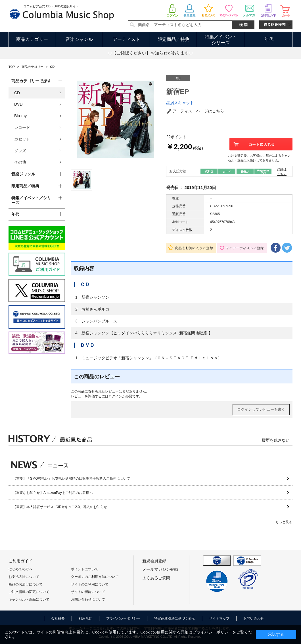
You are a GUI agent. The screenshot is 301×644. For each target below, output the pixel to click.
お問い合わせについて (88, 599)
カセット (22, 139)
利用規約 (85, 618)
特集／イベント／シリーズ (31, 200)
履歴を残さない (276, 440)
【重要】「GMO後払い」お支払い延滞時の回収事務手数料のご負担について (71, 479)
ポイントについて (85, 569)
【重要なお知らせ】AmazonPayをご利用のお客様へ (53, 493)
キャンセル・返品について (29, 599)
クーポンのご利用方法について (95, 577)
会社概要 (58, 618)
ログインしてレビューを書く (261, 409)
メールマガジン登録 (160, 569)
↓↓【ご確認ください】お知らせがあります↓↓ (150, 53)
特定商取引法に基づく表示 (175, 618)
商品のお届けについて (26, 584)
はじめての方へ (20, 569)
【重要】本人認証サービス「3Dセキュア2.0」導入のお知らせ (60, 507)
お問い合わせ (254, 618)
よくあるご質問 (156, 578)
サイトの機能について (88, 592)
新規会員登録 (154, 561)
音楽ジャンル (79, 39)
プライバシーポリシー (123, 618)
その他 (20, 162)
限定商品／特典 (174, 39)
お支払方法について (24, 577)
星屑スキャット (180, 103)
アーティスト (126, 39)
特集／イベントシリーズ (221, 40)
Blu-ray (20, 116)
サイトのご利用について (90, 584)
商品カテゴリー (32, 39)
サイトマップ (219, 618)
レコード (22, 127)
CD (17, 93)
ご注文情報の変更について (29, 592)
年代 (269, 39)
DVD (18, 104)
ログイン (115, 396)
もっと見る (284, 522)
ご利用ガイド (20, 561)
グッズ (20, 151)
